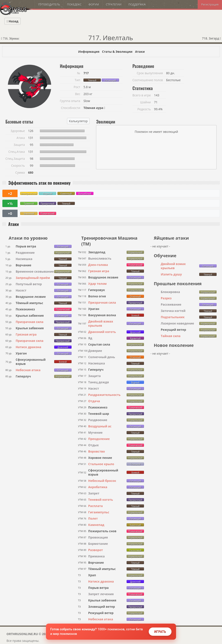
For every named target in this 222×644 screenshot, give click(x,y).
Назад (12, 21)
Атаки (140, 52)
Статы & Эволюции (117, 52)
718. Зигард (211, 38)
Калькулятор (78, 121)
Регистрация (210, 4)
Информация (89, 52)
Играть (160, 632)
